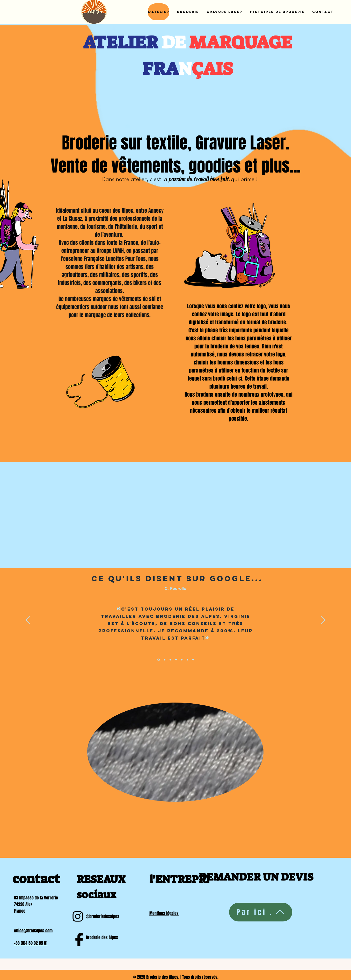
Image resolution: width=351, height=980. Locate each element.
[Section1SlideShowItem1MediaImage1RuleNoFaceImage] (159, 660)
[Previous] (28, 620)
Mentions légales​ (164, 913)
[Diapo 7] (193, 660)
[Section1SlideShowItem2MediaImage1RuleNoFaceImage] (165, 660)
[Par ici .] (261, 912)
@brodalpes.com (38, 931)
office (19, 931)
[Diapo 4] (176, 660)
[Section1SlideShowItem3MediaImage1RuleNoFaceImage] (170, 660)
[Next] (323, 620)
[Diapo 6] (187, 660)
